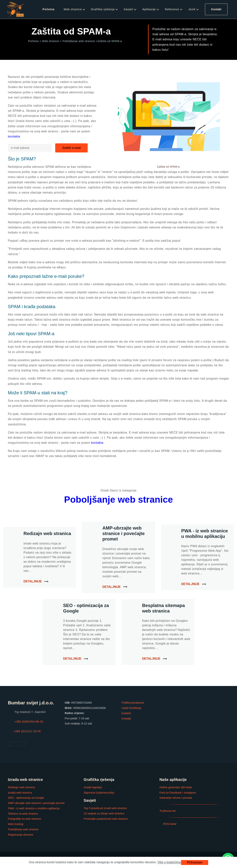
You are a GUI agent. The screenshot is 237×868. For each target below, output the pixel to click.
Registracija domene (20, 834)
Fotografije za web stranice (24, 818)
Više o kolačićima (169, 862)
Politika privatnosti (133, 703)
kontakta (14, 136)
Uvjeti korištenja (131, 708)
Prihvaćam (195, 862)
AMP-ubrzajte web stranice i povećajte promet (36, 803)
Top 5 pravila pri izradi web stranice (105, 808)
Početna (48, 9)
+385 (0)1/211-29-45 (27, 731)
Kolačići (126, 713)
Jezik (192, 9)
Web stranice (73, 9)
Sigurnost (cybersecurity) (99, 792)
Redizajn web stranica (21, 787)
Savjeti (128, 9)
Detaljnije (33, 581)
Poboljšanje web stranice (119, 500)
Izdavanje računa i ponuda (175, 797)
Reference (172, 9)
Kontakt (216, 9)
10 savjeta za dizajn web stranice (104, 813)
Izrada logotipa (93, 787)
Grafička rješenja (103, 9)
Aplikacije (149, 9)
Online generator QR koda (175, 787)
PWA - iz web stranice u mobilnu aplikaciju (33, 808)
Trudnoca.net (167, 810)
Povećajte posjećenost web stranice (105, 818)
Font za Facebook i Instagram (177, 792)
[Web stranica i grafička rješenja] (16, 9)
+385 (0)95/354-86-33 (29, 722)
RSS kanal (168, 823)
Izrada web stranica (20, 792)
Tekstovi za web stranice (23, 813)
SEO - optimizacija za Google (26, 797)
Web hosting (16, 823)
